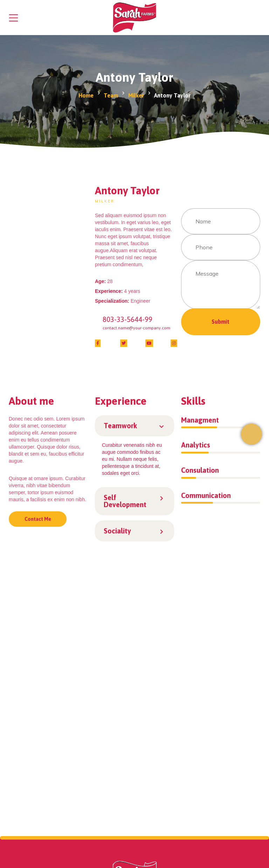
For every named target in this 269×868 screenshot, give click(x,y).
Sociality (117, 531)
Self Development (125, 501)
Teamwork (120, 426)
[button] (134, 426)
